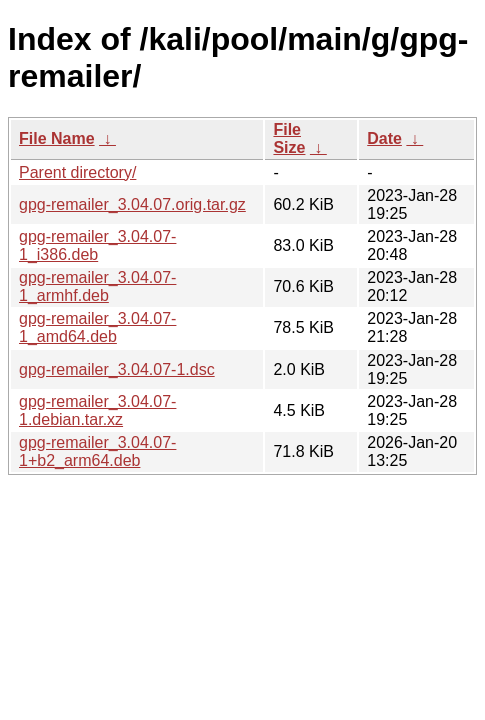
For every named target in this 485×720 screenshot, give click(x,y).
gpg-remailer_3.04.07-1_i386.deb (97, 245)
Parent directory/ (77, 172)
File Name (57, 138)
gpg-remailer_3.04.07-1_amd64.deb (97, 327)
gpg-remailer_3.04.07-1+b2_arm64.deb (97, 451)
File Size (289, 138)
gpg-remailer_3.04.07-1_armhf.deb (97, 286)
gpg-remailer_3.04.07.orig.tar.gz (132, 204)
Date (384, 138)
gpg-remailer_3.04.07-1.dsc (117, 369)
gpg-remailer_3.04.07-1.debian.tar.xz (97, 410)
